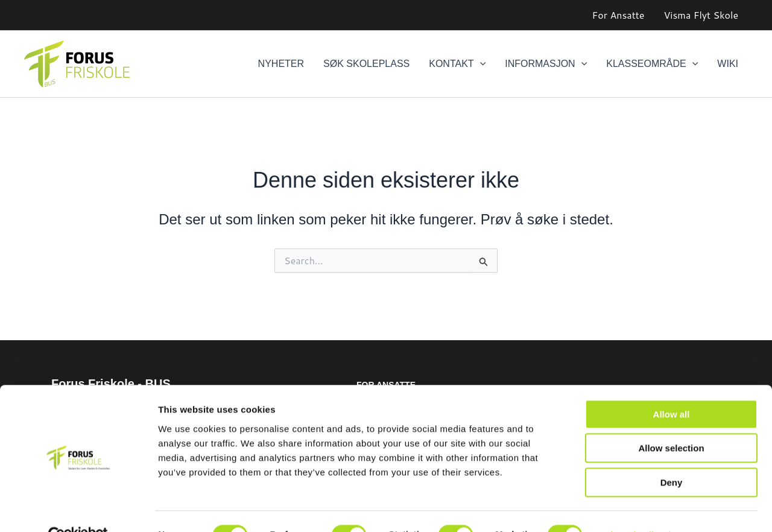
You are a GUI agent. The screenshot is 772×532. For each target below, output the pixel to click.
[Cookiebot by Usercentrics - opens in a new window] (78, 508)
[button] (480, 64)
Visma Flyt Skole (701, 15)
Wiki (728, 64)
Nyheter (281, 64)
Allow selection (671, 422)
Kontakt (457, 64)
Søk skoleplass (366, 64)
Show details (633, 508)
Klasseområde (652, 64)
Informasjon (546, 64)
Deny (672, 456)
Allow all (672, 388)
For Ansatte (619, 15)
